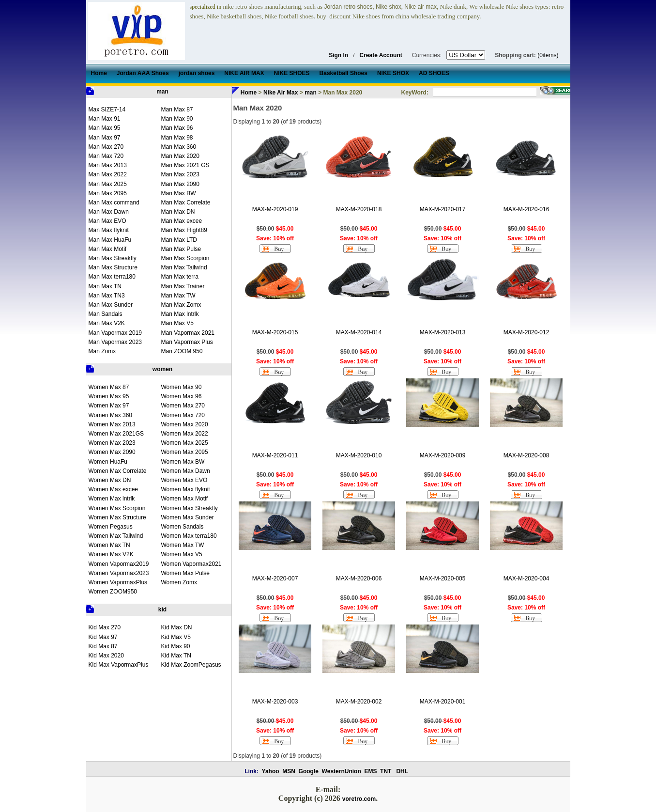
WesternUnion (342, 771)
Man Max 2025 (108, 184)
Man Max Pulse (181, 249)
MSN (289, 771)
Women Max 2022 (185, 434)
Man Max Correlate (186, 203)
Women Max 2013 (112, 424)
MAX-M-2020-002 (359, 702)
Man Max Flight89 (184, 230)
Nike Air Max (281, 93)
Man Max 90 (177, 119)
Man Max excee (182, 221)
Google (309, 771)
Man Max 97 (105, 138)
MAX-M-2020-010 (359, 455)
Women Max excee (114, 489)
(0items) (548, 55)
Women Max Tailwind (116, 536)
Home (249, 93)
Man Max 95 (105, 128)
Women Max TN (109, 545)
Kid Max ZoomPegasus (191, 665)
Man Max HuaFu (110, 240)
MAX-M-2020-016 (526, 209)
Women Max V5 (182, 554)
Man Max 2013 (108, 165)
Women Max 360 (111, 415)
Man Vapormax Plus (187, 342)
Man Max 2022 (108, 174)
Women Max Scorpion (117, 508)
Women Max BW (183, 462)
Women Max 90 (182, 387)
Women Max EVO (184, 480)
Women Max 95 (109, 396)
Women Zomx (179, 582)
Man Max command (114, 203)
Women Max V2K (111, 554)
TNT (386, 771)
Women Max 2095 (185, 452)
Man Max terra (180, 277)
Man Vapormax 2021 (188, 333)
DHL (402, 771)
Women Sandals (183, 527)
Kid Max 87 (103, 646)
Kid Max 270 (105, 627)
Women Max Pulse (185, 573)
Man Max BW (179, 193)
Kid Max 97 (103, 637)
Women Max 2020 (185, 424)
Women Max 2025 (185, 443)
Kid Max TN (176, 656)
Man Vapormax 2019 (115, 333)
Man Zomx (102, 351)
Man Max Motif (108, 249)
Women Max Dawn (186, 471)
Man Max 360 (179, 147)
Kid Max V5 (176, 637)
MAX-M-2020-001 (443, 702)
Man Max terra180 (112, 277)
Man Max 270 (106, 147)
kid (162, 609)
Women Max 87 (109, 387)
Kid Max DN (177, 627)
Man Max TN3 (107, 296)
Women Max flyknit (186, 489)
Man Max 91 (105, 119)
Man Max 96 (177, 128)
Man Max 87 (177, 109)
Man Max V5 (177, 323)
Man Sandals (106, 314)
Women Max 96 (182, 396)
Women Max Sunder (188, 517)
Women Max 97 (109, 406)
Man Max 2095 (108, 193)
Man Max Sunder (111, 305)
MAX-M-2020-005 (443, 578)
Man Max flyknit (109, 230)
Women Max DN (110, 480)
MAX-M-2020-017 (443, 209)
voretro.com (359, 799)
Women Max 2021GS (116, 434)
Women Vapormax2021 (191, 564)
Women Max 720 (183, 415)
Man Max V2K (107, 323)
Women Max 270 (183, 406)
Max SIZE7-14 (107, 109)
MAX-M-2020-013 (443, 332)
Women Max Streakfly (190, 508)
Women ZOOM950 (113, 592)
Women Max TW (183, 545)
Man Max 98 (177, 138)
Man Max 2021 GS (185, 165)
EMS (370, 771)
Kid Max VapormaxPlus (119, 665)
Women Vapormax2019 (119, 564)
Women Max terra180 (189, 536)
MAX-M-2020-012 (526, 332)
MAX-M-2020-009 (443, 455)
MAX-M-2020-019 (275, 209)
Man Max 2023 (180, 174)
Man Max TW (178, 296)
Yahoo (271, 771)
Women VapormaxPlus (118, 582)
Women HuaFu (108, 462)
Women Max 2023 (112, 443)
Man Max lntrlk (180, 314)
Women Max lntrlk (112, 499)
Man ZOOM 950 (182, 351)
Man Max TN (105, 286)
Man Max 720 (106, 156)
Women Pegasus (111, 527)
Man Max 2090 (180, 184)
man (162, 92)
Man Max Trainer (183, 286)
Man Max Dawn (109, 212)
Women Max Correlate (118, 471)
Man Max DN (178, 212)
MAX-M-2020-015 (275, 332)
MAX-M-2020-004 (526, 578)
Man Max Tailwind (184, 267)
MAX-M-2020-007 (275, 578)
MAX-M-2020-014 (359, 332)
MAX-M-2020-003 (275, 702)
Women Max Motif (184, 499)
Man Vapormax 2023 (115, 342)
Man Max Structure (113, 267)
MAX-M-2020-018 (359, 209)
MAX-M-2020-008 (526, 455)
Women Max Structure (117, 517)
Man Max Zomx (181, 305)
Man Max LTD (179, 240)
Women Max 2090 (112, 452)
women (162, 369)
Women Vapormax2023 (119, 573)
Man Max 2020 (180, 156)
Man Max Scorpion (185, 258)
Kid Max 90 (176, 646)
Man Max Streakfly (113, 258)
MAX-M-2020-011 (275, 455)
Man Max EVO (107, 221)
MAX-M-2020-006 (359, 578)
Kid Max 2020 (106, 656)
